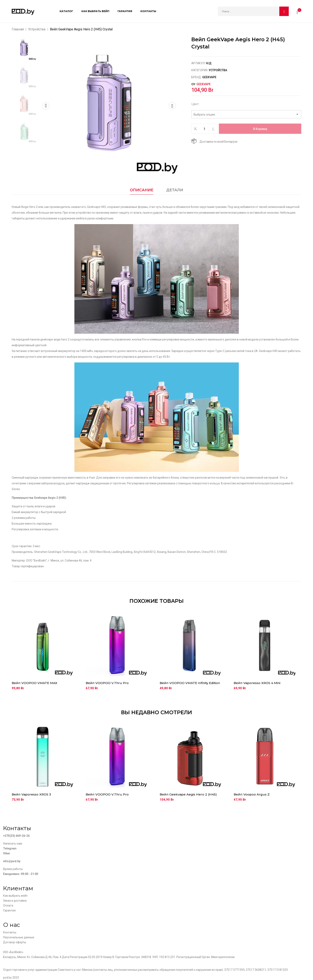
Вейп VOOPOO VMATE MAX (35, 683)
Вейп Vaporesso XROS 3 (31, 794)
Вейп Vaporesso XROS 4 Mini (257, 683)
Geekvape (209, 77)
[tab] (142, 191)
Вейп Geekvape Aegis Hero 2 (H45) (188, 794)
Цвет (195, 104)
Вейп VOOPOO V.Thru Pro (107, 683)
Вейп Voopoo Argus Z (252, 794)
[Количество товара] (204, 129)
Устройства (37, 29)
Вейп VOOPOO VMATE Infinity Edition (190, 683)
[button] (297, 11)
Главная (18, 29)
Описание (142, 190)
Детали (175, 190)
